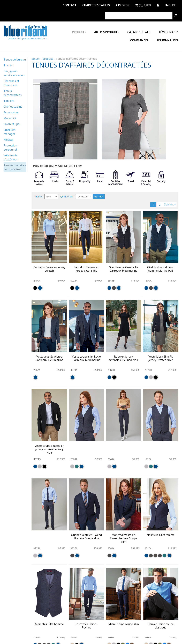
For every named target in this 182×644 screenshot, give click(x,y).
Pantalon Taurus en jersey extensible (86, 269)
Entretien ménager (10, 132)
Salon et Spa (12, 124)
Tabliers (9, 101)
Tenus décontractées (13, 93)
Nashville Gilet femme (161, 535)
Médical (8, 140)
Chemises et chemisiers (11, 83)
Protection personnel (10, 147)
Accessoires (11, 112)
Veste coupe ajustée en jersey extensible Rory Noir (49, 449)
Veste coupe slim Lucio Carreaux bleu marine (86, 358)
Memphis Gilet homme (49, 624)
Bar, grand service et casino (14, 73)
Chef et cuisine (13, 107)
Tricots (8, 65)
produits (48, 59)
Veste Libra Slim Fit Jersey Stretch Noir (161, 358)
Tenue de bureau (15, 60)
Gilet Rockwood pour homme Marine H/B (161, 269)
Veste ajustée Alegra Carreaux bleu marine (49, 358)
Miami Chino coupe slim (124, 624)
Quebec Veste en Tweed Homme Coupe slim (86, 537)
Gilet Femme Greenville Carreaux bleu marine (123, 269)
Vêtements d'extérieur (11, 157)
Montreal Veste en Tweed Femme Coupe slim (123, 538)
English (171, 5)
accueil (36, 59)
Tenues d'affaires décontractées (15, 167)
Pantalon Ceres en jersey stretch (49, 269)
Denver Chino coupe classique (161, 626)
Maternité (10, 118)
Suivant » (170, 204)
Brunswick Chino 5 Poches (86, 626)
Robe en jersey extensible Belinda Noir (123, 358)
